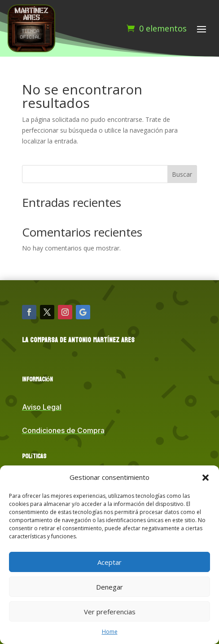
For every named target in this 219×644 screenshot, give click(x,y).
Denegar (109, 587)
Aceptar (109, 562)
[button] (206, 478)
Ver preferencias (110, 612)
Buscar (182, 174)
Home (110, 632)
